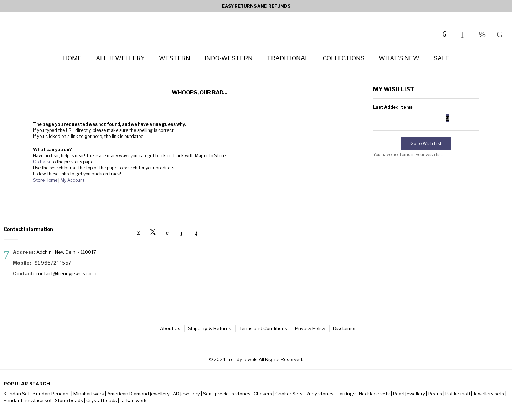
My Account (73, 180)
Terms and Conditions (265, 330)
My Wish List (482, 34)
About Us (159, 330)
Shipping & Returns (205, 330)
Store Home (45, 180)
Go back (42, 162)
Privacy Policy (318, 330)
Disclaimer (359, 330)
